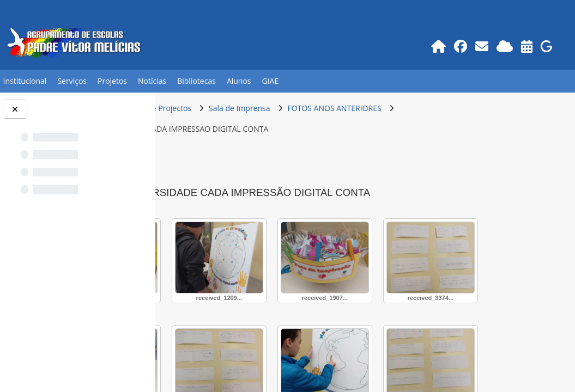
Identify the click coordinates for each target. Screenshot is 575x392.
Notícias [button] (152, 81)
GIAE (271, 81)
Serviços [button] (72, 81)
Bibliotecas (196, 81)
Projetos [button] (112, 81)
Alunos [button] (239, 81)
